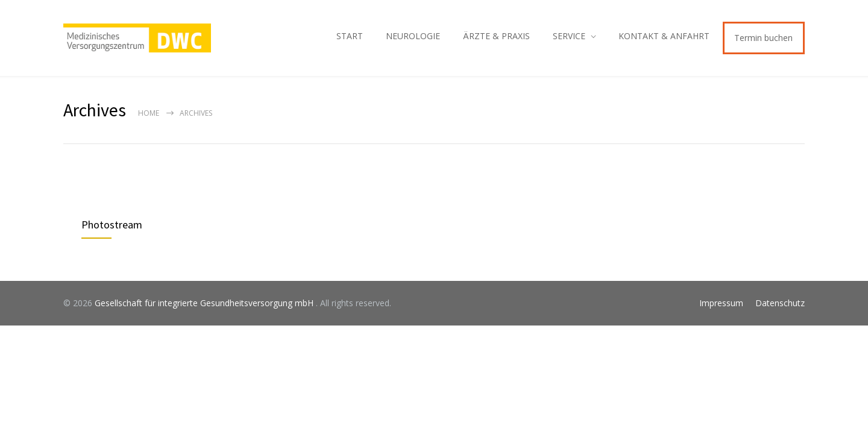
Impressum (721, 303)
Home (149, 113)
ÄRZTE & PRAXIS (496, 36)
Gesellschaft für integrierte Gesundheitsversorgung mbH (205, 303)
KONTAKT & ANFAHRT (664, 36)
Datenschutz (780, 303)
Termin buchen (763, 38)
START (350, 36)
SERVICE (569, 36)
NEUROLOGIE (413, 36)
